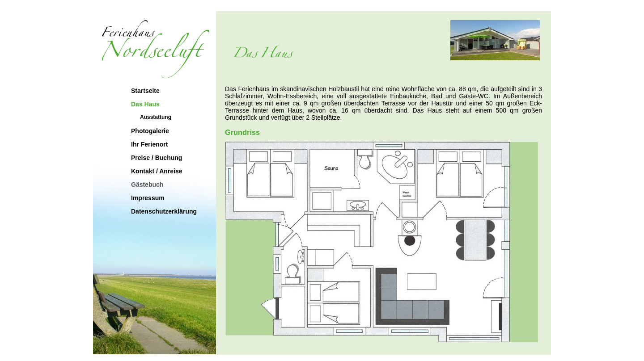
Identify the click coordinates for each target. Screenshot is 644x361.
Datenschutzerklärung (164, 211)
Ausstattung (156, 117)
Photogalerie (150, 131)
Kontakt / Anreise (157, 171)
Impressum (148, 198)
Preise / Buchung (157, 158)
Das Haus (145, 104)
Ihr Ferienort (149, 144)
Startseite (145, 91)
